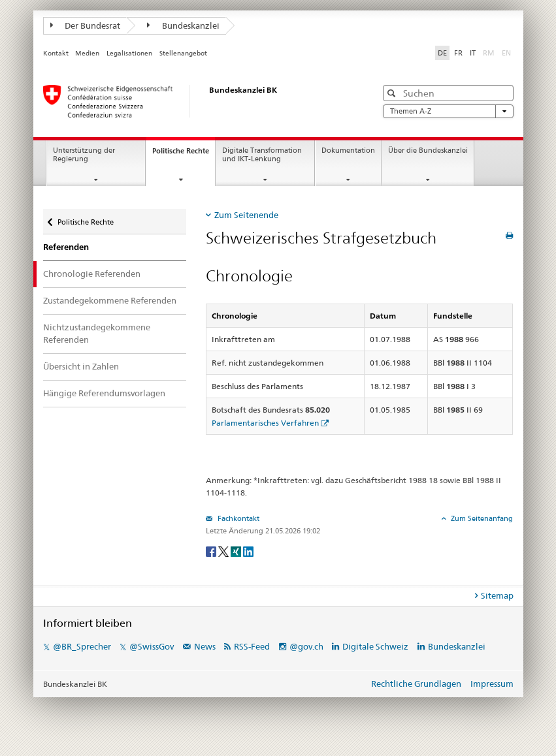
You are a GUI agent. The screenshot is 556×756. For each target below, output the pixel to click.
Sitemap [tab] (497, 595)
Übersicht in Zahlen (81, 366)
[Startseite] (197, 101)
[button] (393, 93)
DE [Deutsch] (442, 53)
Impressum (492, 684)
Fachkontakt (237, 518)
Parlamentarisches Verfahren (265, 423)
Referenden (66, 247)
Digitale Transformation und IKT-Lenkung (262, 155)
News (205, 646)
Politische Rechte (184, 154)
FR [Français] (458, 53)
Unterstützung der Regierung (84, 155)
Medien (87, 53)
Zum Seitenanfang (481, 518)
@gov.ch (306, 646)
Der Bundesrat (86, 25)
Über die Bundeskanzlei (428, 150)
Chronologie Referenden (92, 274)
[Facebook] (212, 551)
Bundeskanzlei (183, 25)
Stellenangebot (183, 53)
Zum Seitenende (246, 215)
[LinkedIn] (248, 551)
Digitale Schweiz (376, 646)
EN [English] (506, 53)
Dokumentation (348, 150)
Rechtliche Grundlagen (416, 684)
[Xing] (237, 551)
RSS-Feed (252, 646)
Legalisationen (129, 53)
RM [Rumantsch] (489, 53)
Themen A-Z (448, 111)
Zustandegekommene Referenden (110, 300)
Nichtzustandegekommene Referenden (97, 334)
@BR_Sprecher (82, 646)
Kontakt (56, 53)
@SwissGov (152, 646)
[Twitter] (224, 551)
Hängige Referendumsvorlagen (104, 393)
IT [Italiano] (473, 53)
